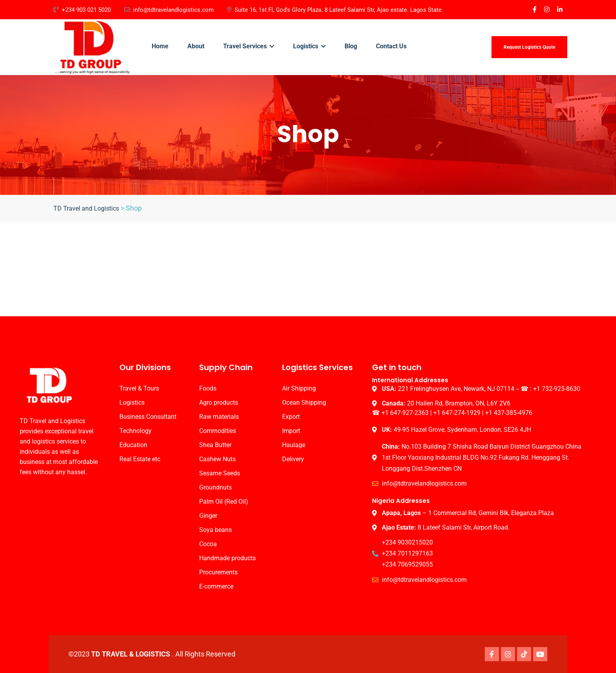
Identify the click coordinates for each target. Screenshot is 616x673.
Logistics (309, 46)
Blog (351, 46)
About (196, 46)
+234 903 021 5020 (82, 10)
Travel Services (249, 46)
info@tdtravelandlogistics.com (169, 10)
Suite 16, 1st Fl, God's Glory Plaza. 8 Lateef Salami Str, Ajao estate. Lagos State (334, 10)
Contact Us (391, 46)
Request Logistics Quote (529, 47)
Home (160, 46)
